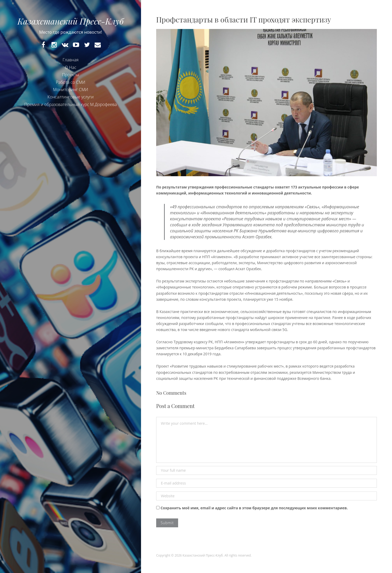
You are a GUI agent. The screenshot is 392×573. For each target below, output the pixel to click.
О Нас (71, 67)
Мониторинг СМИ (71, 90)
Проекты (71, 75)
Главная (71, 60)
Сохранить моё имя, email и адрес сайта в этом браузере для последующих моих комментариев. (254, 508)
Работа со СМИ (71, 82)
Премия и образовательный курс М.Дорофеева (71, 104)
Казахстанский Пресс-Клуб (71, 21)
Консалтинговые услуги (71, 97)
